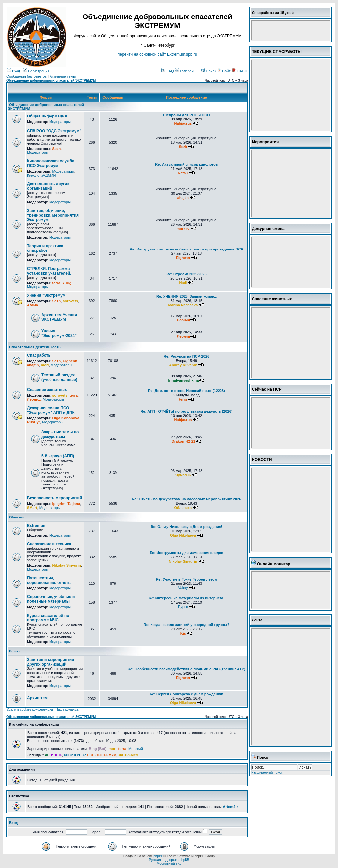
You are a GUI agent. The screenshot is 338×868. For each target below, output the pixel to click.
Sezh (56, 149)
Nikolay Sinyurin (66, 565)
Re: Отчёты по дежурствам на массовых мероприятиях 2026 (186, 499)
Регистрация (36, 71)
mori (45, 365)
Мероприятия (265, 142)
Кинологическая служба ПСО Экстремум (51, 163)
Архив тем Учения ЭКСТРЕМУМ (59, 317)
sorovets (70, 301)
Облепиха (183, 508)
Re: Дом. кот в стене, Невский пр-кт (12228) (186, 391)
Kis (183, 633)
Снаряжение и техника (49, 544)
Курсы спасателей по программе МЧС (48, 618)
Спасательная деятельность (35, 347)
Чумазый (184, 475)
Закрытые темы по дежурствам (60, 434)
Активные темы (63, 76)
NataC (183, 173)
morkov (183, 229)
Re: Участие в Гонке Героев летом (186, 579)
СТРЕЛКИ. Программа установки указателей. (49, 271)
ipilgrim (59, 504)
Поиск (208, 71)
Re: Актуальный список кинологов (186, 164)
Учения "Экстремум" (47, 295)
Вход (14, 71)
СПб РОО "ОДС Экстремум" (54, 131)
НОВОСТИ (262, 460)
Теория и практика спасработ (45, 248)
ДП (47, 755)
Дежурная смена (268, 229)
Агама (33, 305)
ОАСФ (239, 71)
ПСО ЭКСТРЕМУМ (102, 755)
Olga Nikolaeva (183, 535)
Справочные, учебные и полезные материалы (51, 599)
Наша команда (67, 709)
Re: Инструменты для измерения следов (186, 553)
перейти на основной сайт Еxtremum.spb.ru (158, 54)
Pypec (183, 607)
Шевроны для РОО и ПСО (186, 115)
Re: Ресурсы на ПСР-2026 (186, 356)
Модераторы (60, 122)
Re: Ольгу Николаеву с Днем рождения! (187, 527)
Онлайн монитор (274, 564)
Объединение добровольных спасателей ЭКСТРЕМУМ (51, 80)
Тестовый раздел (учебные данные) (59, 377)
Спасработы (39, 355)
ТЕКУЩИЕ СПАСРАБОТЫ (277, 52)
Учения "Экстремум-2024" (59, 333)
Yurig (67, 283)
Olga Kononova (66, 418)
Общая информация (47, 116)
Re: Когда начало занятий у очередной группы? (186, 625)
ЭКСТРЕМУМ (128, 755)
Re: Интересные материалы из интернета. (186, 598)
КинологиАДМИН (41, 175)
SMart (32, 508)
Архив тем (37, 698)
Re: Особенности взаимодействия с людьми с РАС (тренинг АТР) (186, 669)
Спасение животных (47, 390)
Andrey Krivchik (183, 365)
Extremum (37, 526)
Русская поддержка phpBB (169, 860)
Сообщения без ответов (26, 76)
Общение (17, 517)
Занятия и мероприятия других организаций (51, 662)
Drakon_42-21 (184, 441)
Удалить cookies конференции (30, 709)
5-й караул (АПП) (58, 456)
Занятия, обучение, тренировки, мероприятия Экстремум (53, 215)
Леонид (183, 320)
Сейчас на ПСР (267, 389)
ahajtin (183, 198)
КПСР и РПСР (75, 755)
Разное (15, 651)
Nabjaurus (183, 123)
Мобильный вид (169, 864)
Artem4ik (231, 807)
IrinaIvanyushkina (183, 380)
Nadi (183, 283)
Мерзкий (136, 749)
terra (56, 283)
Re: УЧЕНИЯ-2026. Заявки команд (186, 296)
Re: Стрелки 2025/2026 (186, 274)
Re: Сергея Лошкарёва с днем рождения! (186, 694)
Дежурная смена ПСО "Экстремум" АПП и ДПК (51, 410)
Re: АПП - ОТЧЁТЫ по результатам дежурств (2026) (186, 411)
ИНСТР (57, 755)
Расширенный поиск (267, 772)
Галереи (184, 71)
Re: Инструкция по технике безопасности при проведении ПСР (186, 249)
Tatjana (74, 504)
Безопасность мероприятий (54, 498)
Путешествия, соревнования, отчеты (49, 580)
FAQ (168, 71)
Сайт (224, 71)
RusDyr (34, 422)
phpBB (158, 856)
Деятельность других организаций (48, 186)
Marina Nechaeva (183, 305)
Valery (183, 588)
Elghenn (183, 258)
